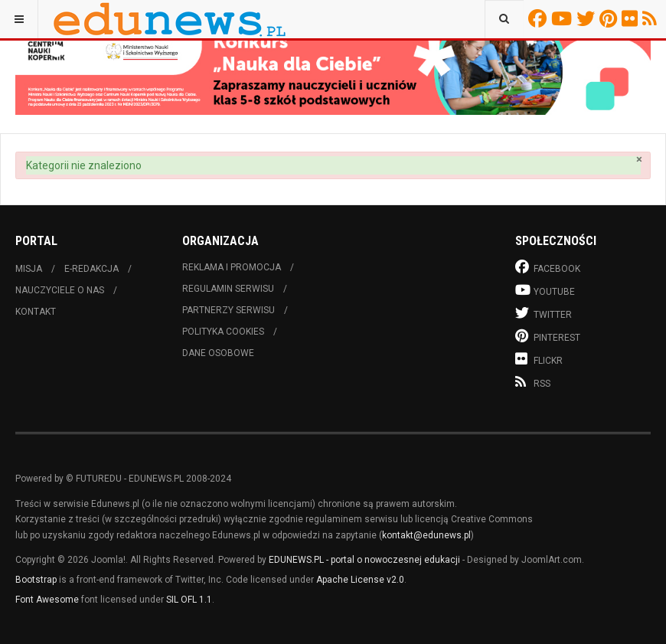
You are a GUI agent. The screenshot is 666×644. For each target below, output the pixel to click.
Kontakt (36, 312)
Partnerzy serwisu (229, 310)
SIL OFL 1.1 (189, 600)
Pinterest (610, 18)
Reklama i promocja (232, 267)
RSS (652, 18)
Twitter (588, 18)
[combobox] (504, 19)
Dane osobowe (218, 353)
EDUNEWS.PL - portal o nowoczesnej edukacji (364, 560)
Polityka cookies (223, 332)
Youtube (564, 18)
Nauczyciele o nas (60, 290)
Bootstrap (36, 580)
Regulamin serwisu (228, 289)
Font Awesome (47, 600)
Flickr (632, 18)
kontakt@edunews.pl (426, 535)
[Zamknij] (639, 160)
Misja (29, 269)
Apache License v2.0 (360, 580)
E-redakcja (91, 269)
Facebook (540, 18)
